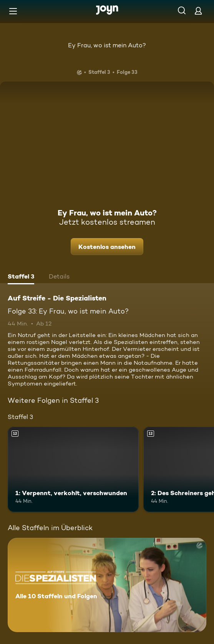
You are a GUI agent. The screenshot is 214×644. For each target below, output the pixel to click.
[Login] (198, 11)
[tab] (21, 277)
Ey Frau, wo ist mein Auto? (107, 45)
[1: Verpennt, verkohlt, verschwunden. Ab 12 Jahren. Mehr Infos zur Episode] (73, 469)
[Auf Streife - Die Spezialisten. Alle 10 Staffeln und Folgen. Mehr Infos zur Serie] (107, 585)
